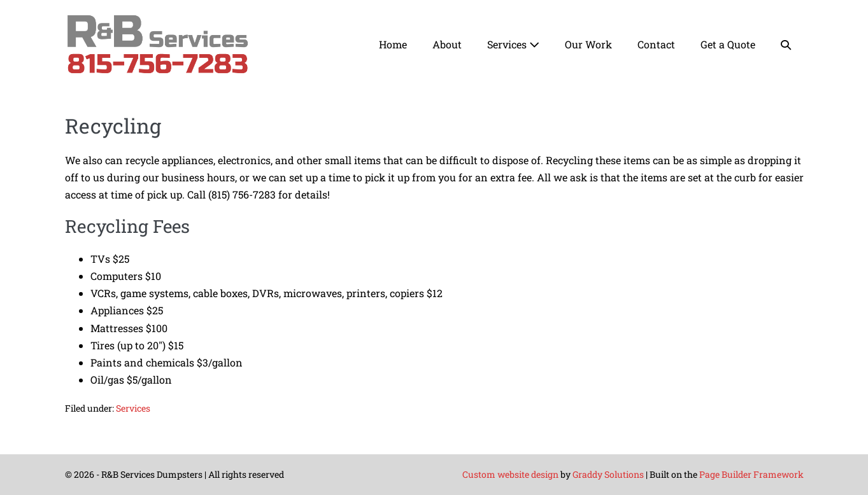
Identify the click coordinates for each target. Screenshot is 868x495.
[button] (786, 44)
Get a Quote (728, 44)
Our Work (588, 44)
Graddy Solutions (608, 474)
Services (513, 44)
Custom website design (510, 474)
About (447, 44)
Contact (656, 44)
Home (393, 44)
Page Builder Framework (751, 474)
